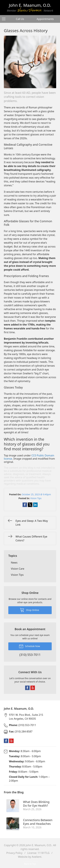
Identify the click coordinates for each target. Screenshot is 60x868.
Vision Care (18, 569)
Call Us (20, 19)
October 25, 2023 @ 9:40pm (36, 494)
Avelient (36, 857)
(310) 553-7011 (22, 725)
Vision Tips (36, 498)
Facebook (27, 688)
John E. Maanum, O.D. (39, 845)
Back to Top (30, 864)
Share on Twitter (30, 505)
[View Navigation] (5, 19)
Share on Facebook (25, 505)
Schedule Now (29, 646)
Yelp (33, 688)
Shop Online (29, 610)
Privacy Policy (14, 853)
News (14, 563)
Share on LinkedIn (35, 505)
